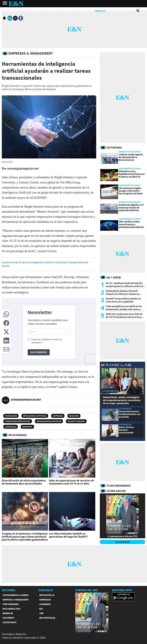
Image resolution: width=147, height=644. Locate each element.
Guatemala (11, 427)
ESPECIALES (46, 590)
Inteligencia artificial (35, 416)
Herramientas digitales (49, 421)
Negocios (74, 416)
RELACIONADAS (18, 435)
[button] (6, 314)
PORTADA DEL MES (87, 590)
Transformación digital (18, 421)
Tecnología (11, 416)
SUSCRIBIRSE (122, 542)
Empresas (58, 416)
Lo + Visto (114, 277)
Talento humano (76, 421)
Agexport (27, 427)
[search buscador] (138, 11)
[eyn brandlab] (116, 366)
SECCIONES (9, 590)
